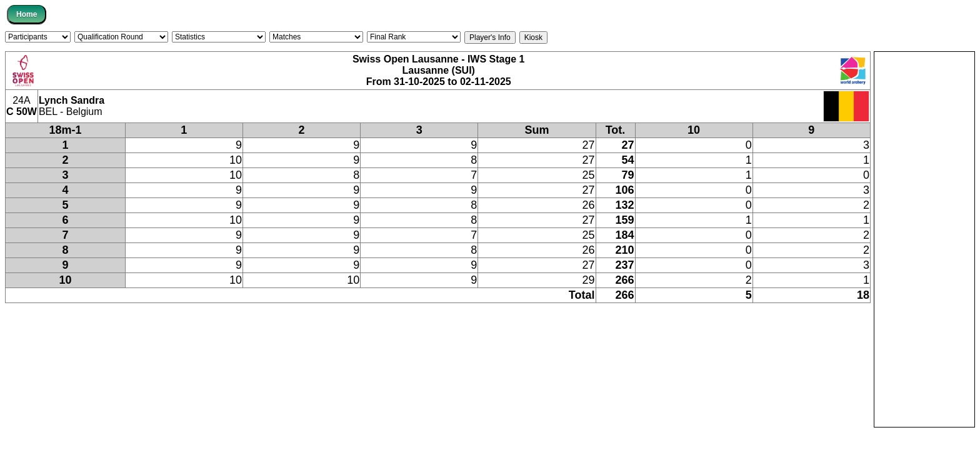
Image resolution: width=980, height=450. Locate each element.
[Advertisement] (924, 239)
